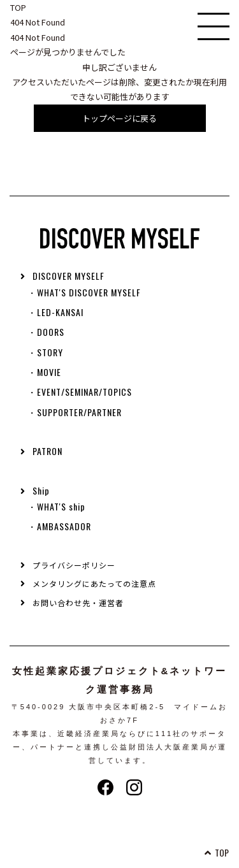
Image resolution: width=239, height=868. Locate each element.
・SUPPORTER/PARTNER (75, 412)
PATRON (47, 451)
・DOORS (46, 332)
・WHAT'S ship (56, 506)
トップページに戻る (119, 118)
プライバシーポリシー (74, 565)
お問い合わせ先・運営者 (78, 603)
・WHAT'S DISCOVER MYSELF (84, 292)
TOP (18, 7)
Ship (41, 490)
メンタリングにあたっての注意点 (94, 583)
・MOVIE (44, 372)
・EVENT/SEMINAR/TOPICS (80, 392)
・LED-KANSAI (55, 312)
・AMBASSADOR (59, 526)
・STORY (45, 352)
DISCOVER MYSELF (69, 276)
